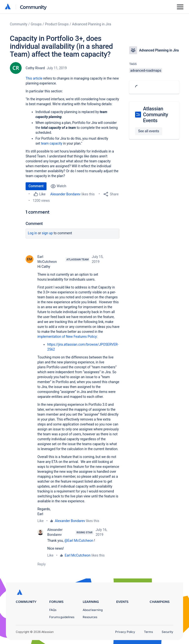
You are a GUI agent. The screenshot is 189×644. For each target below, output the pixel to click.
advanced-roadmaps (146, 70)
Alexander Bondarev (65, 194)
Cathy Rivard (35, 68)
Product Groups (57, 24)
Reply (42, 564)
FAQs (53, 610)
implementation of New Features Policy (67, 337)
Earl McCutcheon (47, 259)
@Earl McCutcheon (79, 541)
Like (40, 521)
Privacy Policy (125, 632)
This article (34, 78)
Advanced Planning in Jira (92, 24)
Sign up (47, 233)
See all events (149, 131)
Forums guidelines (62, 617)
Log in (32, 233)
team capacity (52, 143)
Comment (36, 186)
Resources (90, 617)
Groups (36, 24)
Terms (148, 632)
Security (167, 632)
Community (33, 7)
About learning (93, 610)
